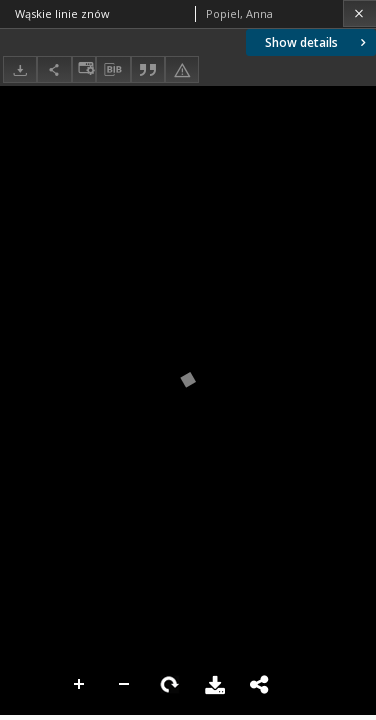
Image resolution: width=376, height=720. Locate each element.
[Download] (20, 69)
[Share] (54, 69)
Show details (317, 42)
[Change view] (84, 69)
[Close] (359, 13)
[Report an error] (182, 69)
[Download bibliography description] (113, 70)
